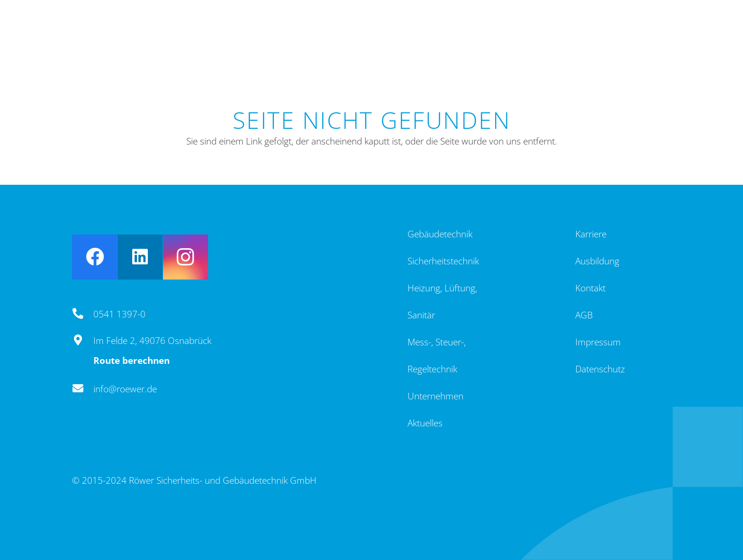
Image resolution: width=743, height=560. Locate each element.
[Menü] (653, 36)
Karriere (591, 234)
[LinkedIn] (140, 257)
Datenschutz (600, 369)
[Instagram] (186, 257)
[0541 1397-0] (83, 314)
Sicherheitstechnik (443, 261)
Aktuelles (425, 423)
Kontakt (590, 288)
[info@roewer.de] (83, 389)
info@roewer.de (125, 389)
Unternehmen (435, 396)
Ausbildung (597, 261)
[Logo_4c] (118, 36)
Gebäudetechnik (440, 234)
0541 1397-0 (119, 314)
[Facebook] (95, 257)
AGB (584, 315)
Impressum (598, 342)
